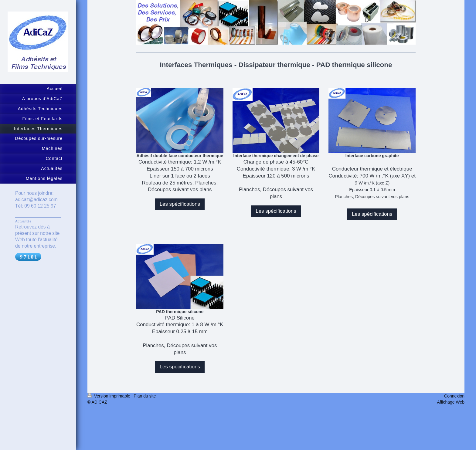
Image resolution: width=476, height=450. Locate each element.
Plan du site (145, 396)
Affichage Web (451, 402)
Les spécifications (180, 204)
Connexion (454, 396)
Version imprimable (109, 396)
